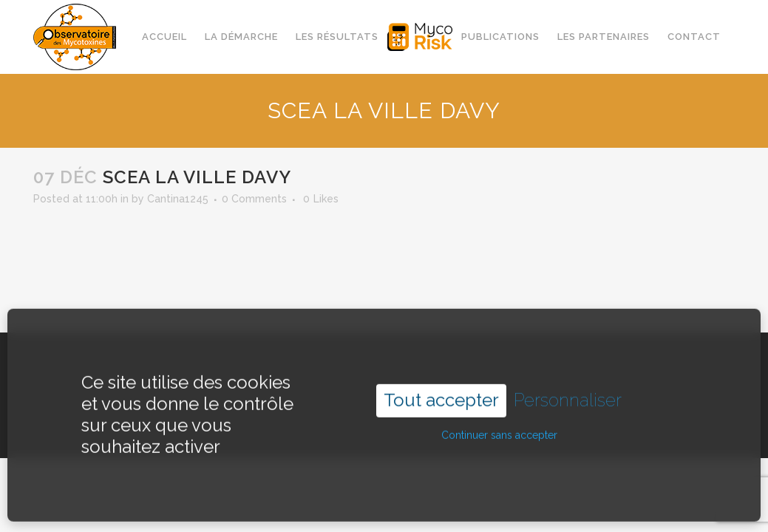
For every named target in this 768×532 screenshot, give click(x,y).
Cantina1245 (178, 199)
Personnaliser (568, 387)
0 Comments (254, 199)
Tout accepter (441, 387)
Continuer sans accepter (499, 422)
